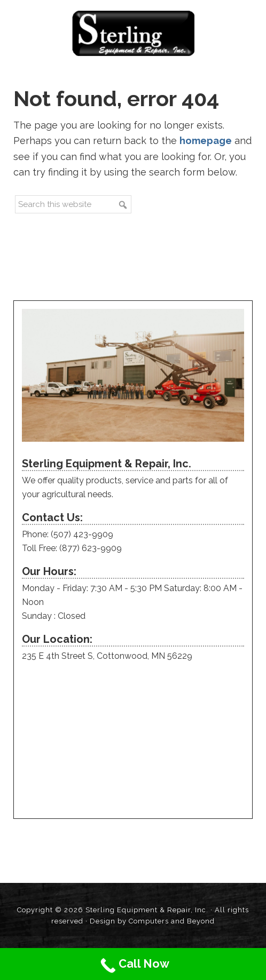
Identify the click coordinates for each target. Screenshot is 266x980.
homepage (206, 141)
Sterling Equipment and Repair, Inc (133, 33)
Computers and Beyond (172, 921)
